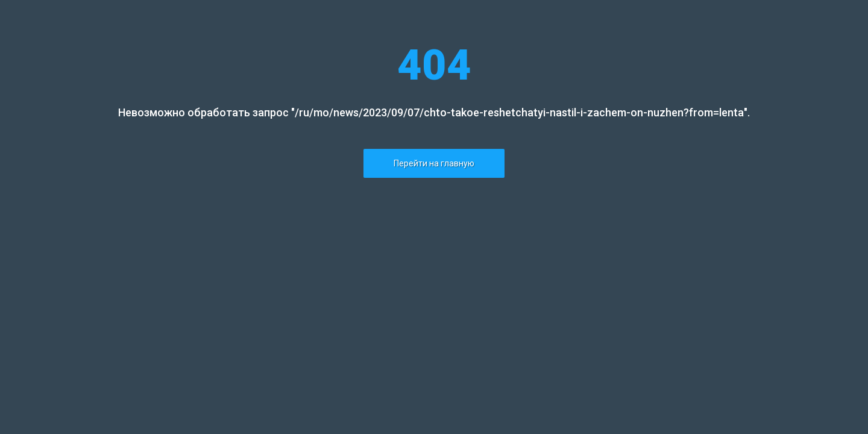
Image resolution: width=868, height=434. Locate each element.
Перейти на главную (434, 163)
